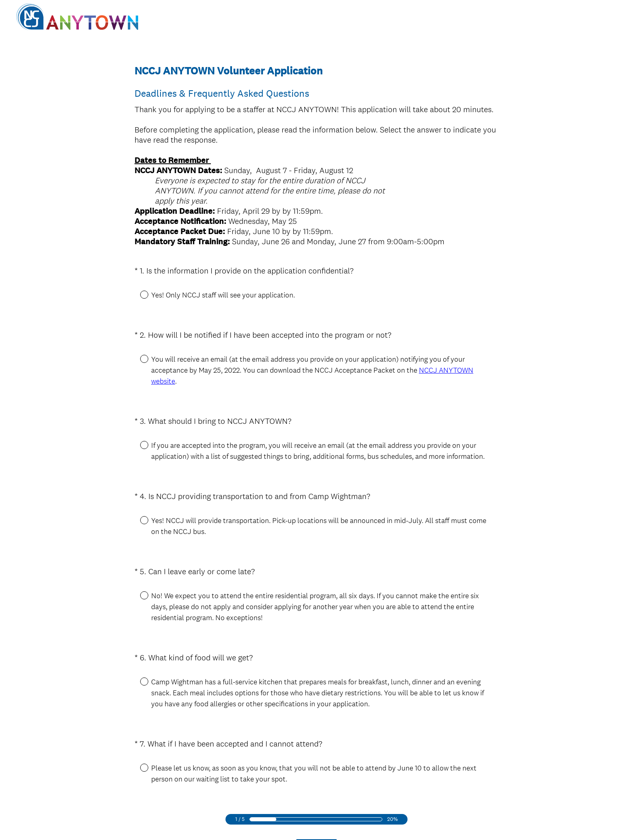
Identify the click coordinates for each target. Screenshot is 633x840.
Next (317, 799)
